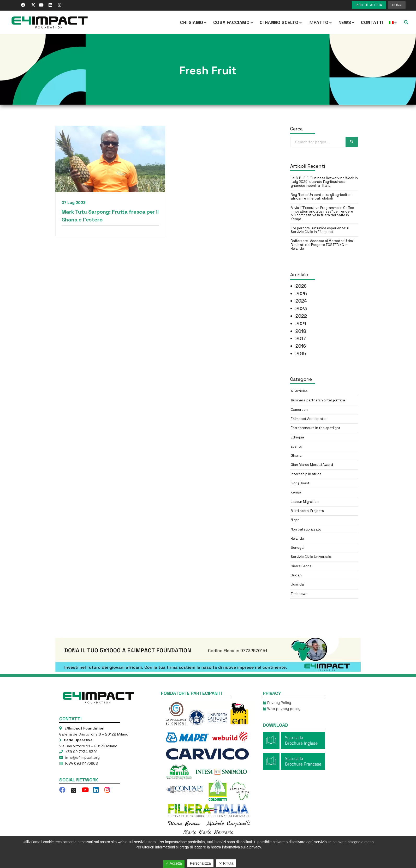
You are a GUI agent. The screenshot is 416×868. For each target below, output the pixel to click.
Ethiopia (297, 437)
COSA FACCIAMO (234, 22)
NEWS (347, 22)
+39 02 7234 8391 (81, 752)
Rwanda (297, 538)
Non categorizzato (306, 529)
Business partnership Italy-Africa (318, 400)
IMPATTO (321, 22)
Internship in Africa (306, 474)
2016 (301, 346)
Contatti (372, 22)
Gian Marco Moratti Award (312, 465)
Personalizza (200, 863)
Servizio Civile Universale (311, 557)
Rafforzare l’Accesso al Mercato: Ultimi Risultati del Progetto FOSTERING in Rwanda (322, 245)
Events (296, 446)
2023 (301, 308)
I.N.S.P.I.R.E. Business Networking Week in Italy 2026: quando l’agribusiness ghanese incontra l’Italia (324, 182)
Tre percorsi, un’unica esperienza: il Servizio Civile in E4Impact (320, 230)
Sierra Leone (301, 566)
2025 (301, 294)
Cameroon (299, 410)
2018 (301, 331)
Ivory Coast (300, 483)
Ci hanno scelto (281, 22)
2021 (301, 324)
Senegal (298, 548)
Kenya (296, 492)
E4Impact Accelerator (309, 419)
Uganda (297, 584)
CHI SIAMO (194, 22)
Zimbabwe (299, 594)
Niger (295, 520)
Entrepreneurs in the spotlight (316, 428)
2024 (301, 301)
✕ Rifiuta (226, 863)
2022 (301, 316)
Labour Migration (305, 502)
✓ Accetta (174, 863)
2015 (301, 354)
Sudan (296, 575)
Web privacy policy (284, 709)
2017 (301, 338)
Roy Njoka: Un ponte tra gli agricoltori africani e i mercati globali (321, 197)
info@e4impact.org (82, 757)
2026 (301, 286)
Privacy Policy (279, 703)
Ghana (296, 456)
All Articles (299, 391)
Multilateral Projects (307, 511)
